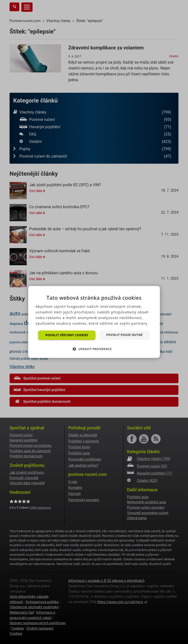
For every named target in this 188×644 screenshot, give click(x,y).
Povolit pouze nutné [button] (124, 335)
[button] (94, 349)
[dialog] (94, 322)
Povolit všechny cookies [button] (67, 335)
